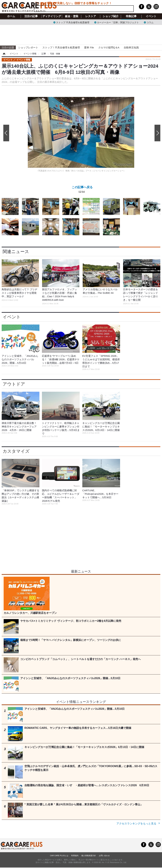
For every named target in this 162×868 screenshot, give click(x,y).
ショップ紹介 (111, 16)
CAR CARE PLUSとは (59, 856)
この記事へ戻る (82, 190)
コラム (150, 22)
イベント (151, 16)
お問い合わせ (104, 856)
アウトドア (14, 384)
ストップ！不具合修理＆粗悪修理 (61, 47)
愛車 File (89, 47)
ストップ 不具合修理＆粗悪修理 (73, 22)
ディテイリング (52, 16)
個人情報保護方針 (89, 856)
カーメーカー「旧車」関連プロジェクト (118, 22)
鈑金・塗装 (72, 16)
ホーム (11, 16)
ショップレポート (28, 47)
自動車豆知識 (131, 47)
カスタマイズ (16, 451)
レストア (91, 16)
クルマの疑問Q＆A (109, 47)
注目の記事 (31, 16)
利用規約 (75, 856)
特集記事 (131, 16)
